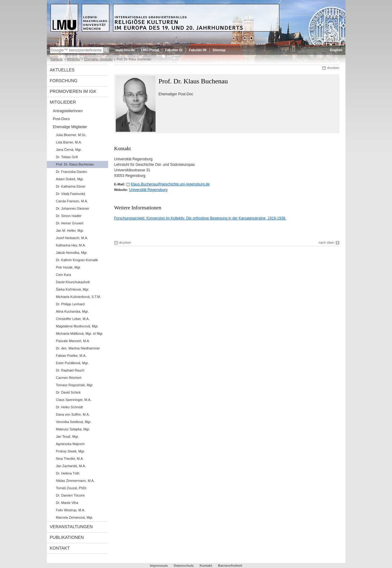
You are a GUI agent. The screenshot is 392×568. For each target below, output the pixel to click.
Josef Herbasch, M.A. (72, 238)
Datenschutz (184, 566)
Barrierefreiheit (230, 566)
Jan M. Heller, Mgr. (70, 231)
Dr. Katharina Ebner (71, 186)
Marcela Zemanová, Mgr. (75, 517)
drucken (333, 68)
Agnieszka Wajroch (70, 444)
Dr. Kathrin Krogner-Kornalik (77, 260)
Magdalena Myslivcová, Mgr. (77, 326)
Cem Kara (64, 275)
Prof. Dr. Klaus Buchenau (75, 164)
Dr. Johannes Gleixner (73, 208)
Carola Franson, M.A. (72, 201)
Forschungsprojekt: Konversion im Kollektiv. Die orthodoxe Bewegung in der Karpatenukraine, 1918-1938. (200, 218)
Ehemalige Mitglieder (98, 59)
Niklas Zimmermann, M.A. (75, 481)
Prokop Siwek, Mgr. (71, 451)
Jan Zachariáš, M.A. (71, 466)
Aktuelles (62, 70)
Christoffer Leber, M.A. (73, 319)
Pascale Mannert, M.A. (73, 341)
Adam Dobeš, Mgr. (70, 179)
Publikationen (67, 537)
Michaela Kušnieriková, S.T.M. (79, 297)
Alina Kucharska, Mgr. (72, 311)
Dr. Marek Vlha (67, 503)
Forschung (64, 81)
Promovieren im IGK (73, 91)
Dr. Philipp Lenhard (70, 304)
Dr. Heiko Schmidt (70, 407)
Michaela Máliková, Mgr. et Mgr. (80, 334)
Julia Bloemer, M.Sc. (71, 135)
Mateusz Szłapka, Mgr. (73, 429)
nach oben (326, 242)
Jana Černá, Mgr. (69, 150)
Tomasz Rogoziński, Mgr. (75, 385)
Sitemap (219, 50)
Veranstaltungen (71, 527)
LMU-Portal (150, 50)
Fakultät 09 (197, 50)
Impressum (159, 566)
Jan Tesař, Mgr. (68, 436)
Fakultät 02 (174, 50)
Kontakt (60, 548)
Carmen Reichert (69, 378)
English (336, 50)
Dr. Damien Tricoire (70, 495)
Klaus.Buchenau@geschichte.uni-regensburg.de (170, 184)
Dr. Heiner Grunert (70, 223)
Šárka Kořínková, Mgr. (73, 289)
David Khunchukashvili (73, 282)
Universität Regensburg (148, 190)
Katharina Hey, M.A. (71, 245)
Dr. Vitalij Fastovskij (71, 194)
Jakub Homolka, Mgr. (72, 253)
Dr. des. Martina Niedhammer (78, 348)
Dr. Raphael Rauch (70, 370)
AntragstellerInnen (68, 111)
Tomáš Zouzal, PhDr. (72, 488)
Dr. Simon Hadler (69, 216)
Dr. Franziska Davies (72, 172)
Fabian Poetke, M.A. (71, 356)
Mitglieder (74, 59)
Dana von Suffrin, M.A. (73, 414)
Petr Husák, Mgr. (69, 267)
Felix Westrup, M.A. (71, 510)
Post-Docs (61, 119)
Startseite (57, 59)
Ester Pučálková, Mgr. (72, 363)
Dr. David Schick (68, 392)
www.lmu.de (125, 50)
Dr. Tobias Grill (67, 157)
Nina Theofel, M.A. (70, 459)
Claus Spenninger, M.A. (74, 400)
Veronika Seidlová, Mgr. (74, 422)
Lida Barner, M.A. (69, 142)
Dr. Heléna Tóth (68, 473)
